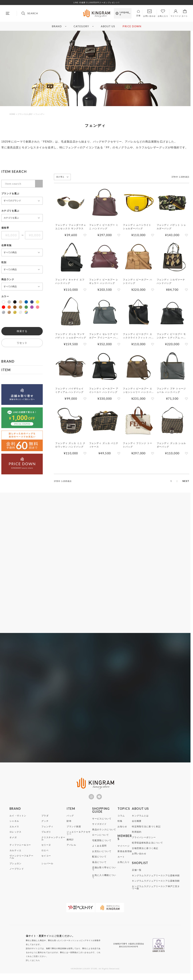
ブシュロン (16, 866)
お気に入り (124, 865)
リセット (22, 343)
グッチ (45, 824)
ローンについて (101, 838)
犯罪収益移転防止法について (147, 846)
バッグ (70, 819)
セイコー (46, 859)
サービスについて (102, 822)
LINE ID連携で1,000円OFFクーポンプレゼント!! (96, 3)
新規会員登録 (125, 854)
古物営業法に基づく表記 (145, 851)
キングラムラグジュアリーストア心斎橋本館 (156, 878)
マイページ (124, 849)
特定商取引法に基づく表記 (146, 830)
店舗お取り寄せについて (104, 872)
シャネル (14, 824)
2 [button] (172, 481)
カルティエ (16, 853)
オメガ (13, 840)
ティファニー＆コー (20, 848)
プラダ (45, 819)
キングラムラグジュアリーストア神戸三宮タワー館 (156, 890)
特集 (120, 824)
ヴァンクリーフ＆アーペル (21, 860)
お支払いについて (102, 854)
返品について (99, 865)
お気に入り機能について (104, 879)
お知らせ (122, 830)
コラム (121, 819)
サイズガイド (99, 827)
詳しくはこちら (33, 963)
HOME (12, 114)
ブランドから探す (25, 114)
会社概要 (137, 824)
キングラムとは (140, 819)
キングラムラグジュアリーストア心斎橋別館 (156, 884)
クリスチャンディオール (53, 841)
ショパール (47, 866)
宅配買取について (102, 843)
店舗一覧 (137, 873)
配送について (99, 860)
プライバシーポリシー (144, 840)
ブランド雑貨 (74, 830)
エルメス (14, 830)
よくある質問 (99, 849)
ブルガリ (46, 835)
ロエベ (45, 853)
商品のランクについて (104, 833)
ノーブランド (17, 872)
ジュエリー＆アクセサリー (79, 836)
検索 (39, 184)
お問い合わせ (139, 857)
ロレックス (16, 835)
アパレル (71, 848)
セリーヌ (46, 848)
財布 (69, 824)
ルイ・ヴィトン (18, 819)
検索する (22, 331)
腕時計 (70, 843)
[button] (186, 481)
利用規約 (137, 835)
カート (121, 860)
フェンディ (47, 830)
